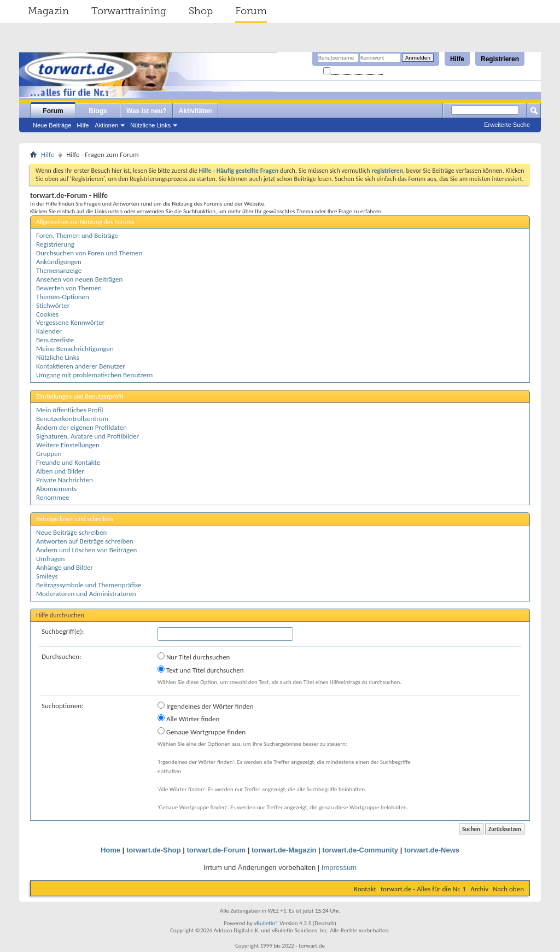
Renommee (53, 497)
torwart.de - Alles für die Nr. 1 (423, 889)
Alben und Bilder (60, 471)
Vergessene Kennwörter (70, 322)
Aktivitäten (196, 111)
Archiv (479, 889)
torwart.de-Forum (217, 850)
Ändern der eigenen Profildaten (81, 427)
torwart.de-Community (360, 850)
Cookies (47, 314)
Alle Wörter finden (188, 719)
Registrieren (500, 59)
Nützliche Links (150, 125)
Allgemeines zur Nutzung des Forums (85, 222)
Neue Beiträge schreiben (71, 532)
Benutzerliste (55, 340)
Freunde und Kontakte (68, 462)
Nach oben (508, 889)
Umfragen (50, 559)
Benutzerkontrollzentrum (72, 419)
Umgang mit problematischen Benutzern (94, 375)
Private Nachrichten (65, 480)
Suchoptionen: (62, 706)
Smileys (47, 576)
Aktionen (106, 125)
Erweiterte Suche (507, 125)
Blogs (98, 111)
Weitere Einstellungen (68, 445)
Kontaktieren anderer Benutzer (81, 366)
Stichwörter (53, 305)
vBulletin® (266, 923)
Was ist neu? (147, 111)
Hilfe (457, 59)
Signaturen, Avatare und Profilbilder (87, 436)
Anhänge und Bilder (65, 567)
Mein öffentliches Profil (70, 410)
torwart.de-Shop (154, 850)
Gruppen (49, 454)
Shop (201, 11)
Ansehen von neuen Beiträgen (79, 279)
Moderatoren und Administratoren (86, 594)
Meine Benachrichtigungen (75, 349)
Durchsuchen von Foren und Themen (89, 253)
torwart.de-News (432, 850)
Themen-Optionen (63, 297)
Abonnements (56, 489)
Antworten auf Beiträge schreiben (85, 541)
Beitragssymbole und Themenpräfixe (89, 585)
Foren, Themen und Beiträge (77, 235)
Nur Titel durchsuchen (194, 657)
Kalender (49, 331)
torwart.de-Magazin (284, 850)
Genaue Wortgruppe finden (202, 732)
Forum (251, 11)
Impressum (339, 868)
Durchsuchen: (62, 656)
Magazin (48, 11)
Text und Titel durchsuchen (201, 670)
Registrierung (55, 244)
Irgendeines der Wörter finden (206, 706)
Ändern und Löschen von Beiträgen (86, 550)
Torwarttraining (129, 11)
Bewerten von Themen (69, 288)
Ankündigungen (59, 262)
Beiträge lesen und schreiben (75, 519)
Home (110, 850)
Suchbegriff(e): (63, 631)
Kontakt (365, 889)
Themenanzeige (59, 270)
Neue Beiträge (52, 125)
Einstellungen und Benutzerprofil (80, 396)
